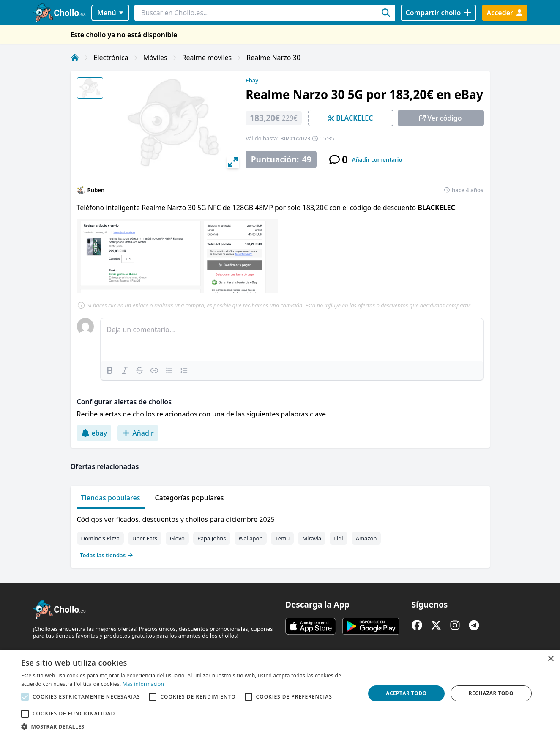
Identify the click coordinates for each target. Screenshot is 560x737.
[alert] (280, 693)
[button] (188, 726)
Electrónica (111, 58)
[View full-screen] (233, 162)
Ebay (252, 80)
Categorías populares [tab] (190, 498)
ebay (94, 433)
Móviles (155, 58)
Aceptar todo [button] (406, 693)
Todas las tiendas (107, 555)
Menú (110, 13)
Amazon (366, 538)
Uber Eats (145, 538)
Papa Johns (212, 538)
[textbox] (292, 340)
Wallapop (251, 538)
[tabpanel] (280, 535)
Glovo (177, 538)
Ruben (96, 190)
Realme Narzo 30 (273, 58)
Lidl (339, 538)
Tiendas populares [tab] (111, 498)
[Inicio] (75, 58)
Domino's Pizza (101, 538)
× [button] (550, 659)
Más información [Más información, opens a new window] (143, 684)
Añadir (138, 433)
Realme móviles (207, 58)
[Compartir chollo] (438, 13)
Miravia (312, 538)
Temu (282, 538)
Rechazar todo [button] (491, 693)
